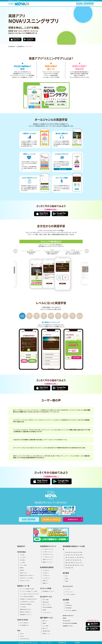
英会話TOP (21, 546)
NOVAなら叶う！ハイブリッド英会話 (26, 578)
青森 (70, 552)
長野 (66, 557)
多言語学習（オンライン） (48, 546)
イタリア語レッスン (46, 575)
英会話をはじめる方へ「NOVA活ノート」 (27, 575)
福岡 (73, 565)
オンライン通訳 (45, 626)
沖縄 (72, 568)
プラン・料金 (22, 555)
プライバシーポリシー (69, 592)
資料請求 (65, 618)
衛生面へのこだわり (24, 573)
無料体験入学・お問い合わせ (68, 616)
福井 (78, 557)
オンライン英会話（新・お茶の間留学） (27, 596)
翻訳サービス (45, 628)
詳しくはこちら (63, 169)
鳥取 (70, 563)
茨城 (77, 555)
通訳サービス (45, 621)
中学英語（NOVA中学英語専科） (26, 604)
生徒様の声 (22, 570)
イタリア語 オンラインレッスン (48, 554)
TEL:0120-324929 (66, 621)
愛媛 (66, 565)
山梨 (69, 557)
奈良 (80, 560)
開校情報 (22, 568)
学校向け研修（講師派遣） (47, 607)
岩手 (72, 552)
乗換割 (67, 581)
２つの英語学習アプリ (20, 46)
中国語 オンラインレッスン (47, 560)
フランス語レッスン (46, 570)
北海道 (67, 552)
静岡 (69, 560)
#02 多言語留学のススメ (24, 625)
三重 (66, 560)
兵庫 (78, 560)
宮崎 (66, 568)
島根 (72, 563)
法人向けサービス (46, 597)
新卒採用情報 (69, 608)
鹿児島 (69, 568)
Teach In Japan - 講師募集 (71, 610)
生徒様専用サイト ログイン (68, 626)
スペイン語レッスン (46, 578)
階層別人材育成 (46, 602)
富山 (73, 557)
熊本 (83, 565)
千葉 (74, 555)
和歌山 (67, 563)
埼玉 (72, 555)
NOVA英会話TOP (12, 46)
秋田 (77, 552)
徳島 (69, 565)
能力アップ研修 (45, 600)
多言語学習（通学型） (47, 567)
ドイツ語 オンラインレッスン (48, 552)
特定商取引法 (62, 643)
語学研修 (44, 610)
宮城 (74, 552)
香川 (81, 563)
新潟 (71, 557)
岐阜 (83, 557)
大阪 (71, 560)
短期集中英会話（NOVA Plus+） (26, 609)
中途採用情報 (69, 605)
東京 (66, 555)
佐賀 (78, 565)
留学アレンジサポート (47, 605)
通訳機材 (44, 623)
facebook (22, 634)
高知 (71, 565)
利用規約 (77, 643)
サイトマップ (68, 589)
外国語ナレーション (46, 634)
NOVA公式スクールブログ (25, 581)
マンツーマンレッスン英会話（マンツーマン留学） (29, 591)
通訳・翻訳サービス (46, 618)
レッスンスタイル (23, 557)
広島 (77, 563)
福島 (81, 552)
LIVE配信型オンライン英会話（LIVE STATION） (28, 599)
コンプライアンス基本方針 (70, 594)
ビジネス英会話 (23, 607)
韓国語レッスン (45, 583)
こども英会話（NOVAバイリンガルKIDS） (27, 602)
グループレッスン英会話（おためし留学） (27, 589)
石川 (76, 557)
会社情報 (67, 603)
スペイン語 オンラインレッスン (48, 557)
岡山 (74, 563)
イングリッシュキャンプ (47, 612)
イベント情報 (22, 563)
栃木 (79, 555)
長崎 (76, 565)
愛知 (80, 557)
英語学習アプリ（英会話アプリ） (26, 612)
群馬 (81, 555)
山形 (79, 552)
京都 (73, 560)
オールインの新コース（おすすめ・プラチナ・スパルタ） (29, 594)
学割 (66, 576)
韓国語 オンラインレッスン (47, 562)
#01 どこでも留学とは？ (24, 623)
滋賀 (76, 560)
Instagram (22, 636)
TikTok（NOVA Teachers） (25, 639)
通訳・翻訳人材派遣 (46, 631)
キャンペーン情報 (23, 565)
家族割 (67, 578)
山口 (79, 563)
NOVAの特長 (22, 560)
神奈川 (69, 555)
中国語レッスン (45, 581)
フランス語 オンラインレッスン (48, 549)
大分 (80, 565)
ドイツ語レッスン (46, 573)
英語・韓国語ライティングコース (26, 614)
